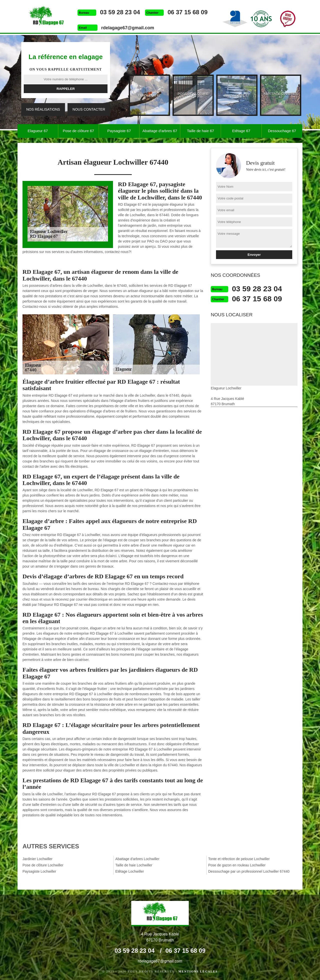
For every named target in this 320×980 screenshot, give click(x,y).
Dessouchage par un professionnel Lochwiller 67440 (249, 871)
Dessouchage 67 (282, 131)
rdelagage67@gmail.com (128, 28)
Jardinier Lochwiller (37, 859)
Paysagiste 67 (119, 131)
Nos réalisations (43, 109)
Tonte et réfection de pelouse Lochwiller (239, 859)
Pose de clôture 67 (78, 131)
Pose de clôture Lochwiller (43, 865)
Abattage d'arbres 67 (160, 131)
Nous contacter (89, 109)
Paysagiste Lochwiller (39, 871)
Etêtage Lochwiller (129, 871)
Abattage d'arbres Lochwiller (137, 859)
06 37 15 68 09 (187, 12)
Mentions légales (198, 971)
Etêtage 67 (241, 131)
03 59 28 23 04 (120, 12)
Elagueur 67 (38, 131)
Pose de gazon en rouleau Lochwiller (237, 865)
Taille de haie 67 (200, 131)
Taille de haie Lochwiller (134, 865)
